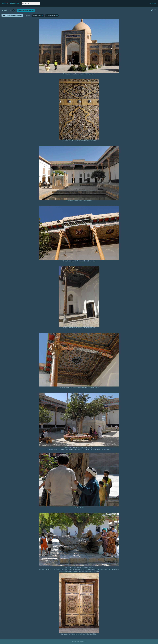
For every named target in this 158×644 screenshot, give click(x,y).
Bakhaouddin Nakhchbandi (26, 10)
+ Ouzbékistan (52, 16)
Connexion (153, 3)
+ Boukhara (38, 16)
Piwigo (81, 642)
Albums (5, 3)
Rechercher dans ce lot (14, 15)
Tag (10, 10)
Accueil (4, 10)
